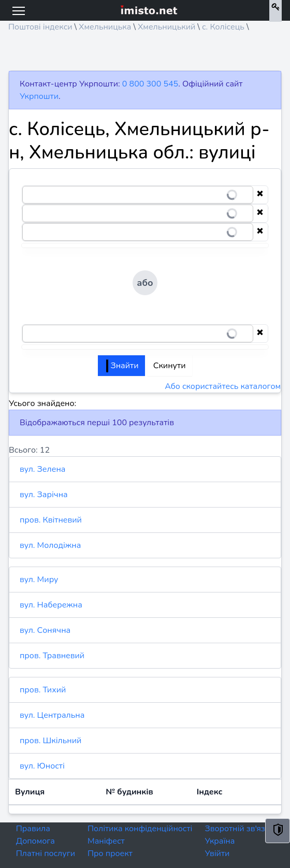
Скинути (170, 366)
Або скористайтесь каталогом (223, 386)
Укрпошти (39, 96)
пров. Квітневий (51, 520)
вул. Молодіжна (50, 545)
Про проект (110, 853)
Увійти (217, 853)
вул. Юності (42, 766)
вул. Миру (39, 580)
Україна (220, 841)
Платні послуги (46, 853)
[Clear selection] (260, 195)
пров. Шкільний (50, 741)
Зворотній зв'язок (239, 829)
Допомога (35, 841)
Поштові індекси (40, 27)
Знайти (122, 366)
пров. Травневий (52, 656)
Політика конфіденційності (140, 829)
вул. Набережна (51, 605)
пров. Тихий (43, 690)
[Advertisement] (145, 55)
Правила (33, 829)
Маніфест (106, 841)
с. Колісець (223, 27)
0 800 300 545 (150, 84)
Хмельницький (166, 27)
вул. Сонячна (45, 630)
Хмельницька (105, 27)
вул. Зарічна (44, 495)
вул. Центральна (52, 715)
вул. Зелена (42, 469)
